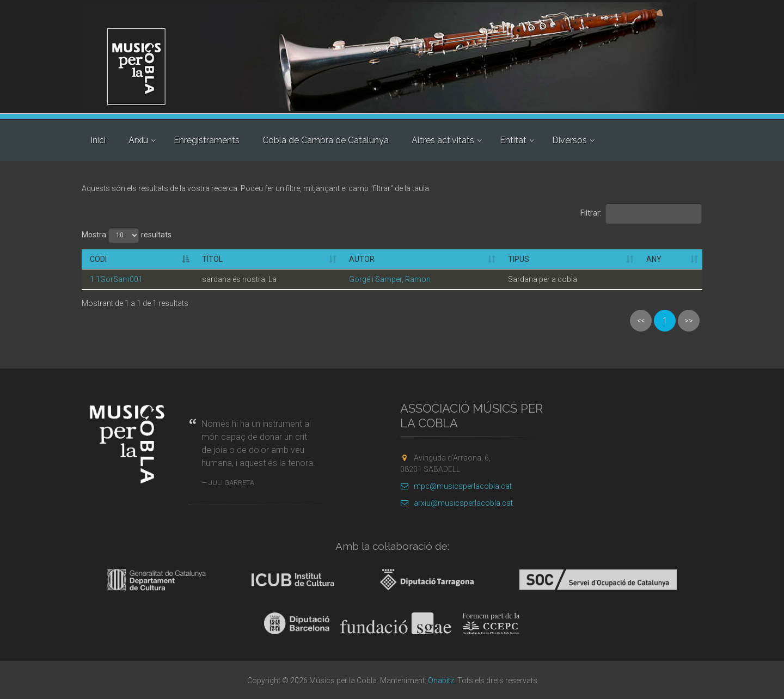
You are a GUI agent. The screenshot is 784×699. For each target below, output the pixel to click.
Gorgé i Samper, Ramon (390, 279)
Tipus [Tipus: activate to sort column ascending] (519, 259)
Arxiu (138, 140)
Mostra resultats (127, 235)
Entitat (513, 140)
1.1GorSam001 (116, 279)
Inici (98, 140)
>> (689, 321)
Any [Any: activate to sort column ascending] (654, 259)
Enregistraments (207, 140)
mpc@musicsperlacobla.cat (456, 486)
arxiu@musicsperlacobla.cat (457, 503)
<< (641, 321)
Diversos (569, 140)
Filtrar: (641, 213)
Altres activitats (443, 140)
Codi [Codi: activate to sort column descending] (98, 259)
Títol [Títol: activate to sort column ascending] (212, 259)
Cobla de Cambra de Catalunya (326, 140)
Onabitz (441, 680)
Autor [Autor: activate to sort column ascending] (362, 259)
